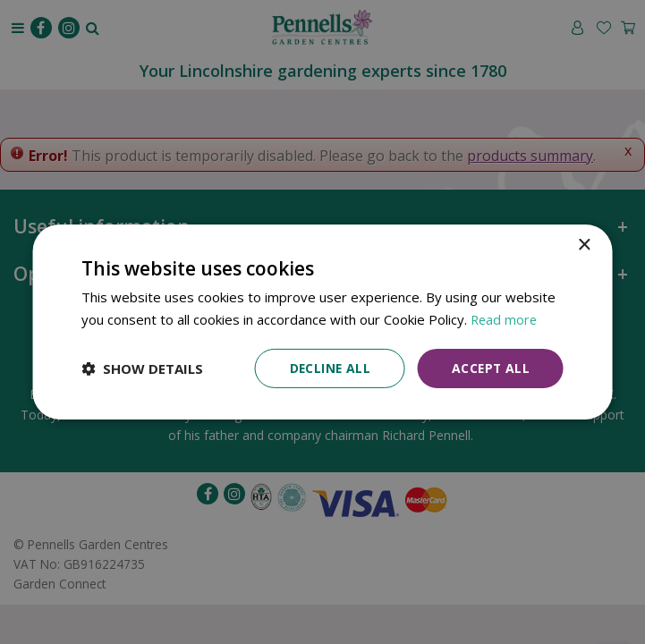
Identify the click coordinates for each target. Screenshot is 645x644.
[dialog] (322, 322)
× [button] (584, 246)
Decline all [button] (327, 368)
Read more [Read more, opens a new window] (505, 319)
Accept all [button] (490, 368)
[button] (142, 369)
